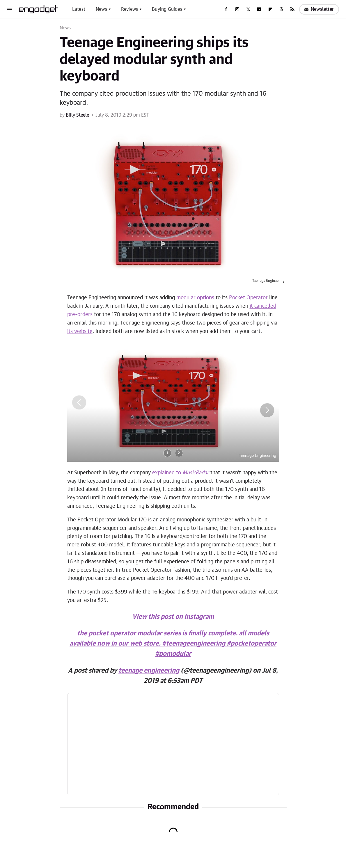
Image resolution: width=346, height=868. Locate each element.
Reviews (129, 9)
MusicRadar (196, 473)
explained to (167, 473)
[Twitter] (248, 9)
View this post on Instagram (173, 617)
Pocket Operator (248, 298)
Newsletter (319, 9)
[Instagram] (237, 9)
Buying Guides (167, 9)
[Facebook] (226, 9)
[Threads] (281, 9)
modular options (195, 298)
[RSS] (292, 9)
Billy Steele (77, 115)
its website (80, 331)
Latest (79, 9)
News (101, 9)
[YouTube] (259, 9)
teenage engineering (149, 671)
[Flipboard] (270, 9)
